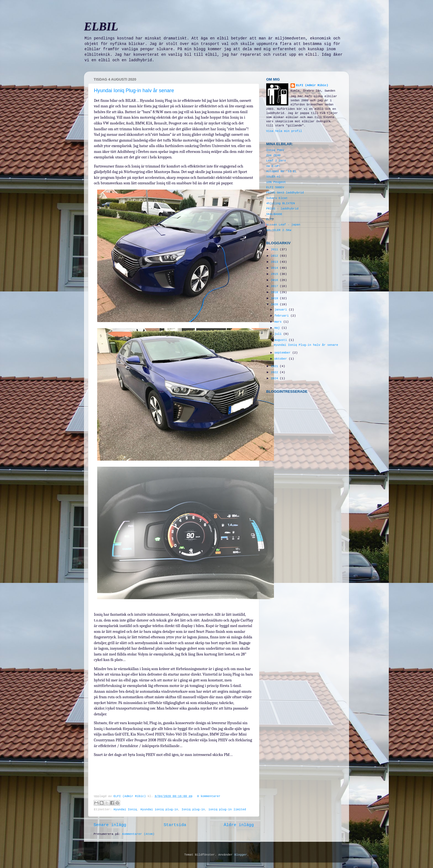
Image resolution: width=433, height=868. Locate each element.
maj (278, 328)
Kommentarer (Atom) (138, 834)
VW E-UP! (273, 166)
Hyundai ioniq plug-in (159, 809)
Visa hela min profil (284, 131)
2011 (275, 249)
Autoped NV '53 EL (281, 171)
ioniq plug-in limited (227, 809)
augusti (282, 340)
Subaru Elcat (277, 198)
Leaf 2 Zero (276, 161)
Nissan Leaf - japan (283, 225)
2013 (275, 262)
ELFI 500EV (275, 187)
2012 (275, 256)
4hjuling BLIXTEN (281, 203)
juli (279, 334)
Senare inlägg (110, 825)
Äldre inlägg (239, 825)
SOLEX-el (273, 177)
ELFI (270, 219)
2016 (275, 280)
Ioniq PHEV (275, 150)
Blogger (241, 855)
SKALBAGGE (274, 214)
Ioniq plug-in (193, 809)
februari (282, 316)
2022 (275, 372)
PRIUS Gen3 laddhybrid (285, 193)
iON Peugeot (276, 182)
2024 (275, 378)
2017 (275, 286)
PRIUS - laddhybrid (282, 209)
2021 (275, 366)
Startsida (175, 825)
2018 (275, 292)
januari (282, 310)
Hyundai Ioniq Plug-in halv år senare (134, 91)
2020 (275, 304)
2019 (275, 298)
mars (279, 322)
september (283, 353)
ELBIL (101, 26)
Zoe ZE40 (273, 155)
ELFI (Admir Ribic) (130, 796)
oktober (282, 359)
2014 (275, 268)
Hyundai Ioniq (125, 809)
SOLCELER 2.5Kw (279, 230)
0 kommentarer (209, 796)
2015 (275, 274)
